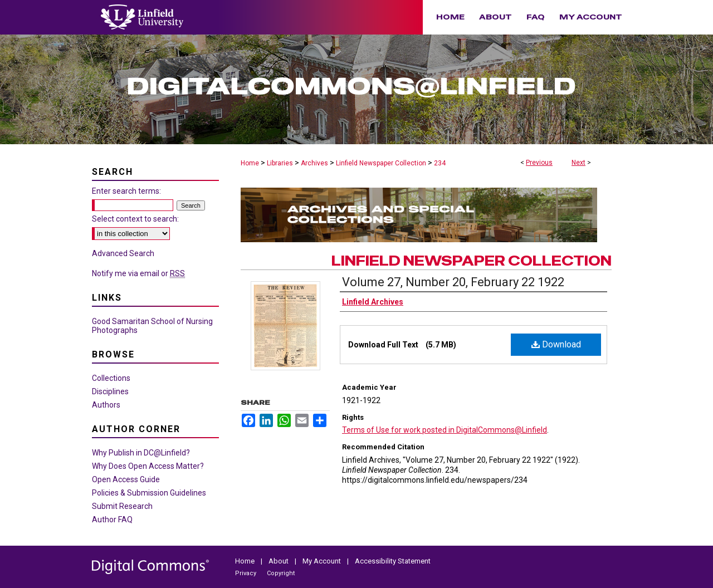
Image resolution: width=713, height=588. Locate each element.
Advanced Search (123, 253)
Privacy (246, 573)
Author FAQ (112, 520)
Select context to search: (135, 219)
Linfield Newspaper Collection (381, 163)
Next (578, 163)
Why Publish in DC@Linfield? (141, 453)
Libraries (280, 163)
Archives (314, 163)
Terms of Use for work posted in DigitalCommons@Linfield (445, 430)
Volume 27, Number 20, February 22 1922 (453, 282)
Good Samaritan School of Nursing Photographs (152, 326)
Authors (106, 405)
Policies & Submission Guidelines (149, 493)
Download (556, 344)
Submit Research (122, 506)
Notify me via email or (138, 273)
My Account (323, 561)
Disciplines (110, 391)
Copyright (281, 573)
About (279, 561)
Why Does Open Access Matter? (148, 466)
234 (440, 163)
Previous (539, 163)
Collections (111, 378)
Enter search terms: (126, 191)
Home (250, 163)
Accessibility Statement (393, 561)
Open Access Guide (126, 479)
